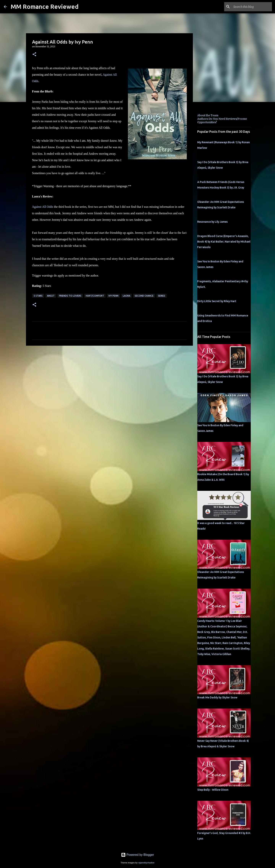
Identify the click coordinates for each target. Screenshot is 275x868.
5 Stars (38, 296)
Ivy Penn (113, 296)
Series (162, 296)
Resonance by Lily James (212, 222)
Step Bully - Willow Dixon (213, 790)
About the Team (208, 115)
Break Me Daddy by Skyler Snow (217, 697)
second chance (144, 296)
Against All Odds (43, 207)
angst (51, 296)
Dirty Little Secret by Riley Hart (217, 301)
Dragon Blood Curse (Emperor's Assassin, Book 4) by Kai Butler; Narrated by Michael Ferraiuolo (224, 242)
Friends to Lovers (70, 296)
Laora (127, 296)
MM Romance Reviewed (45, 6)
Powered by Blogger (138, 855)
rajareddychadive (146, 863)
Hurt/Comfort (95, 296)
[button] (34, 55)
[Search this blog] (252, 7)
